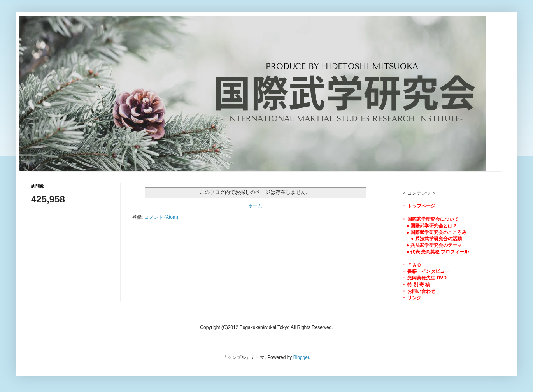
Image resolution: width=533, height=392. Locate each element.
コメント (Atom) (161, 217)
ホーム (255, 206)
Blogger (301, 357)
